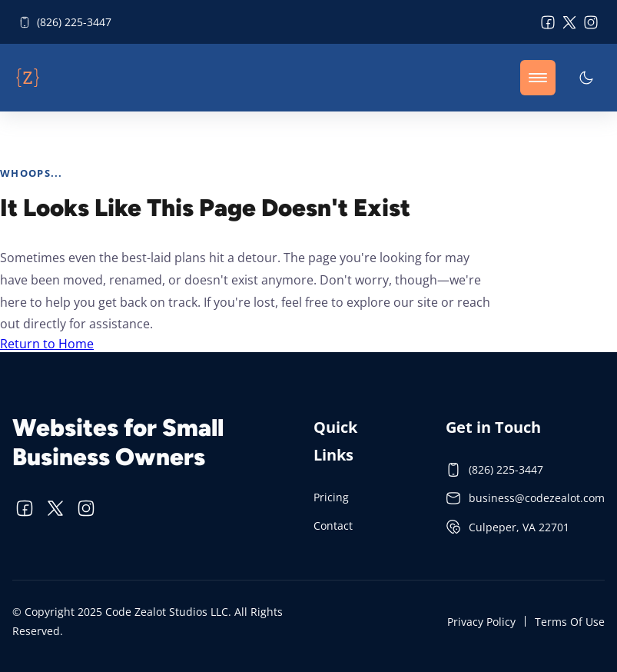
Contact (333, 526)
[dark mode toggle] (586, 78)
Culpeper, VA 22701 (508, 527)
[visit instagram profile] (591, 22)
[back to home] (28, 78)
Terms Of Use (570, 622)
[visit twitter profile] (569, 22)
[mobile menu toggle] (538, 78)
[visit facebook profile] (548, 22)
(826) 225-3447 (65, 22)
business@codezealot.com (525, 498)
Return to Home (47, 344)
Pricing (331, 497)
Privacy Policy (481, 622)
